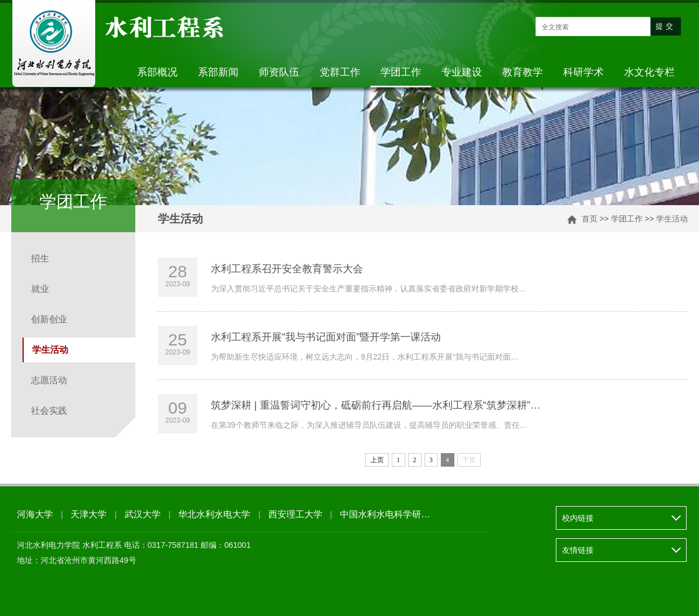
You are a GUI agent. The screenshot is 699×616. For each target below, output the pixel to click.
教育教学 (523, 72)
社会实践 (49, 411)
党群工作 (340, 72)
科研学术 (583, 72)
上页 (377, 460)
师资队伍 (279, 72)
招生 (40, 258)
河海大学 (35, 514)
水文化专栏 (649, 72)
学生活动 (672, 219)
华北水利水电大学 (214, 514)
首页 (590, 219)
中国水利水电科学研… (385, 514)
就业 (40, 289)
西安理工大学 (295, 514)
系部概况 (157, 72)
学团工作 (401, 72)
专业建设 (462, 72)
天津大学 (89, 514)
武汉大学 (143, 514)
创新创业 (49, 319)
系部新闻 (218, 72)
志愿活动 (49, 380)
